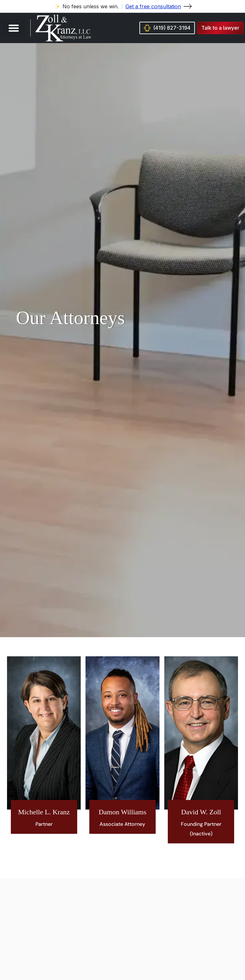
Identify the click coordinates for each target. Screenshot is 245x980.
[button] (14, 28)
